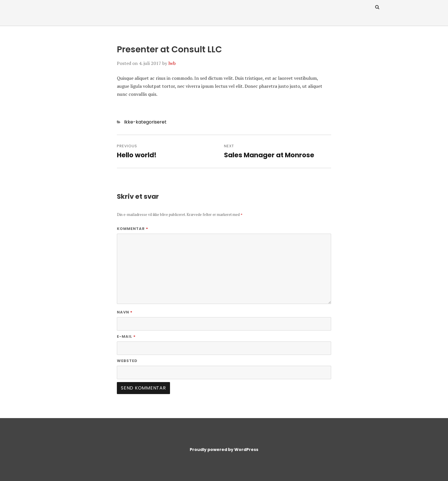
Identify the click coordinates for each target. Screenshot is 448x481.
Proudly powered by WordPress (224, 450)
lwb (172, 63)
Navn (125, 312)
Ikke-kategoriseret (145, 122)
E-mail (126, 336)
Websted (127, 361)
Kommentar (133, 229)
